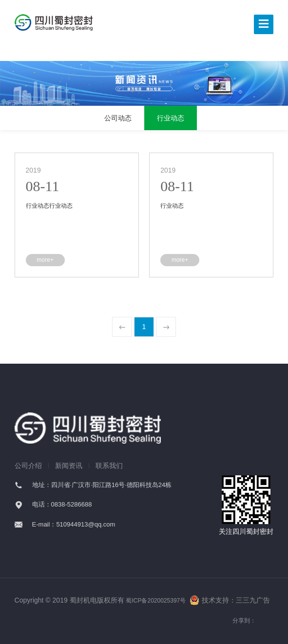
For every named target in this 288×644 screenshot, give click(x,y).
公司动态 (118, 118)
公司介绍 (28, 466)
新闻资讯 (69, 466)
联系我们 (109, 466)
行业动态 (171, 118)
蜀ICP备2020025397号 (156, 601)
